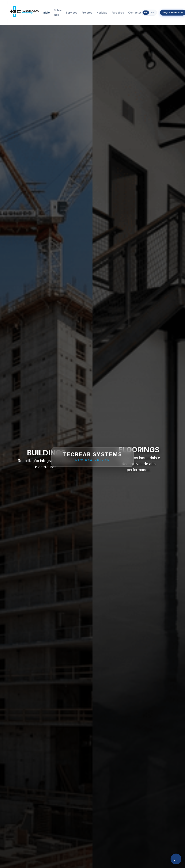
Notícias (102, 13)
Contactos (135, 13)
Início (46, 13)
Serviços (72, 13)
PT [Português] (146, 13)
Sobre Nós (58, 13)
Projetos (87, 13)
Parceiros (118, 13)
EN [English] (153, 13)
